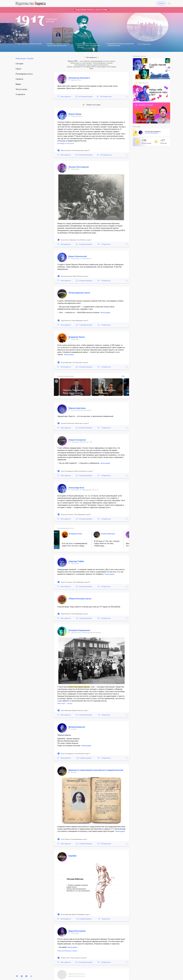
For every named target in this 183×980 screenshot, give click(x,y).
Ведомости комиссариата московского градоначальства (96, 770)
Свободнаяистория (52, 20)
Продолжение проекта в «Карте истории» (92, 10)
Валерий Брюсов (77, 727)
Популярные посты (24, 74)
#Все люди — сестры (65, 703)
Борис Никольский (78, 256)
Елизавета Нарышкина (79, 630)
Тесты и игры (21, 89)
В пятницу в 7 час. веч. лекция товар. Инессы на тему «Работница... (107, 544)
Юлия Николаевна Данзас (79, 687)
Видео (18, 84)
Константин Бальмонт (152, 133)
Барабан (73, 856)
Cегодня (19, 64)
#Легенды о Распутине (66, 143)
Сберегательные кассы (80, 599)
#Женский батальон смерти (67, 951)
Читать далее (105, 313)
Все (123, 376)
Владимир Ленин (77, 337)
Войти (164, 1)
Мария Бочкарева (77, 931)
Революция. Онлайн (25, 59)
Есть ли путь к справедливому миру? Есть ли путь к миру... (75, 545)
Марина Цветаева (77, 408)
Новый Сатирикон (77, 440)
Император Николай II (79, 78)
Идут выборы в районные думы (30, 44)
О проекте (20, 94)
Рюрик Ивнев (75, 114)
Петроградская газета (79, 293)
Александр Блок (76, 488)
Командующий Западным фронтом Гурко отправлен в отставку (88, 46)
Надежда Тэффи (76, 561)
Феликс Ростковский (79, 167)
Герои (18, 69)
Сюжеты (19, 79)
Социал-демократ (108, 534)
